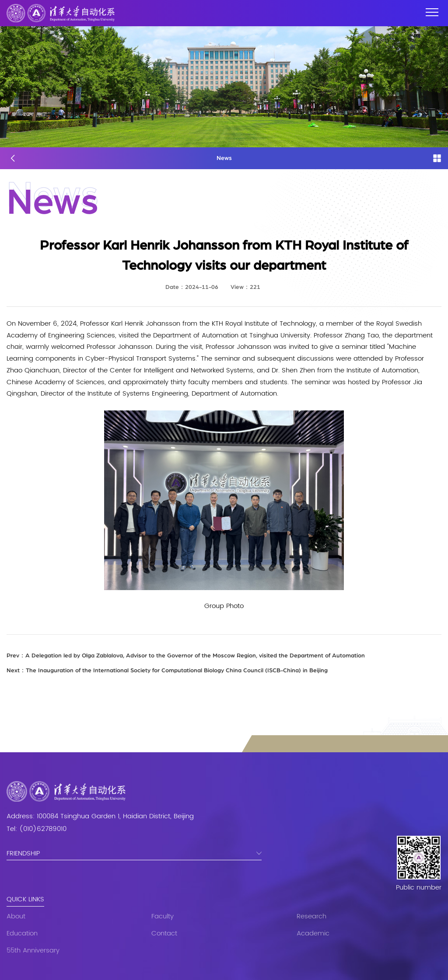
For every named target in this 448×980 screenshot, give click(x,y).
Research (311, 916)
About (16, 916)
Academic (313, 933)
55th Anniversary (33, 950)
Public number (419, 888)
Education (22, 933)
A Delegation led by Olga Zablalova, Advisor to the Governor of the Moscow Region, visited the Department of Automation (186, 656)
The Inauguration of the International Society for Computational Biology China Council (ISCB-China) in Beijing (167, 671)
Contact (164, 933)
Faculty (163, 916)
